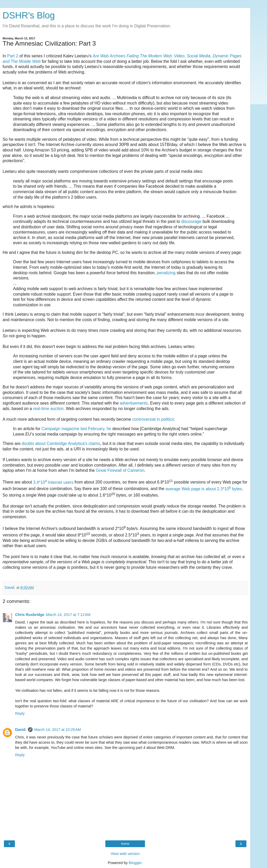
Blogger (135, 863)
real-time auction (48, 409)
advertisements (134, 403)
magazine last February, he (77, 429)
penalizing (166, 273)
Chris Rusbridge (30, 615)
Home (125, 844)
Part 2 (13, 56)
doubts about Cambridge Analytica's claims (61, 444)
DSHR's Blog (29, 15)
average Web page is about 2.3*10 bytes (204, 489)
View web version (125, 854)
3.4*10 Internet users (53, 482)
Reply (20, 713)
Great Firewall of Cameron (120, 470)
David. (21, 730)
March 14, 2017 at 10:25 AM (57, 730)
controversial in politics (153, 419)
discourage (191, 221)
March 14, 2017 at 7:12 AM (68, 615)
